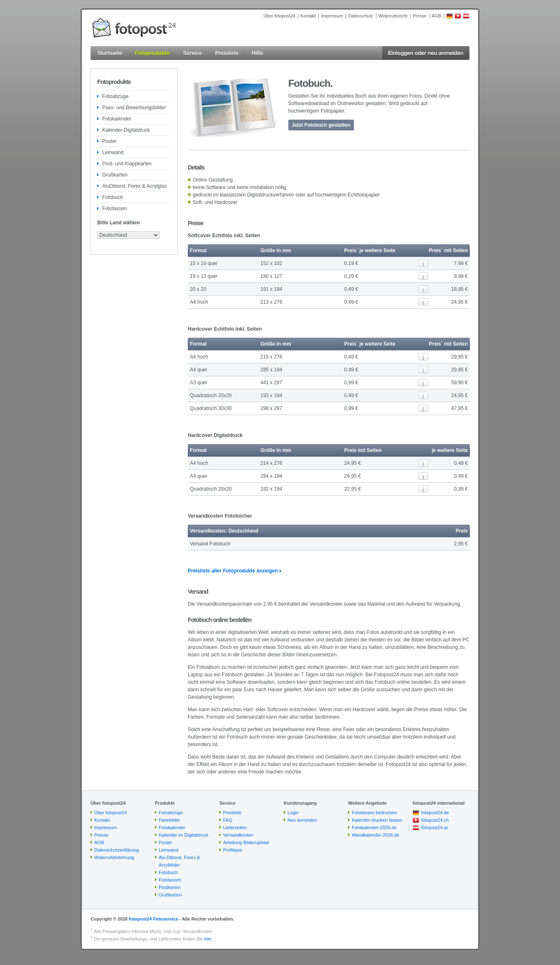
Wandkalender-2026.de (376, 835)
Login (293, 813)
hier (208, 939)
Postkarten (170, 887)
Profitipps (233, 850)
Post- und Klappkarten (127, 164)
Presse (420, 16)
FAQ (228, 820)
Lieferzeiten (235, 827)
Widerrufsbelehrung (114, 857)
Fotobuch (113, 197)
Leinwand (113, 152)
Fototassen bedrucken (375, 813)
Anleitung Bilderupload (246, 842)
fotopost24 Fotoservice (154, 919)
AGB (436, 16)
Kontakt (308, 16)
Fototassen (114, 209)
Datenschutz (361, 16)
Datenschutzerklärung (117, 850)
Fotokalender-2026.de (374, 827)
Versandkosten (238, 835)
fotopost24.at (435, 827)
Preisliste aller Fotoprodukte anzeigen (233, 571)
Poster (109, 141)
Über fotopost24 (279, 16)
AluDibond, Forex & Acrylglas (134, 186)
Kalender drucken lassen (377, 820)
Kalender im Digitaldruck (183, 835)
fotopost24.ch (435, 820)
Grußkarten (115, 175)
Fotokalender (117, 119)
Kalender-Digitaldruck (126, 130)
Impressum (332, 16)
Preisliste (232, 813)
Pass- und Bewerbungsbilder (134, 108)
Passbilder (169, 820)
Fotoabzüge (115, 96)
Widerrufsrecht (393, 16)
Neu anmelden (302, 820)
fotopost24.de (435, 813)
